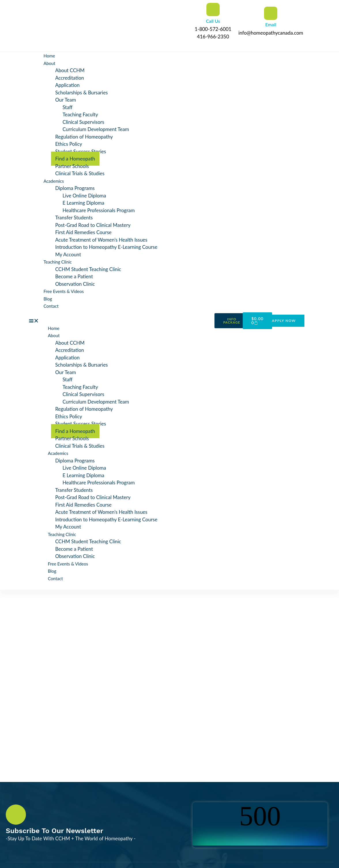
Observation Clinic (75, 284)
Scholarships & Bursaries (82, 93)
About (49, 63)
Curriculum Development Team (96, 129)
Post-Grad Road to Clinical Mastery (93, 225)
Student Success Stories (81, 151)
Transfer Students (74, 218)
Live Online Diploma (84, 196)
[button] (120, 321)
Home (49, 56)
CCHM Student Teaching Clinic (88, 269)
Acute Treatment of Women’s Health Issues (101, 240)
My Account (68, 254)
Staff (68, 107)
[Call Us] (213, 10)
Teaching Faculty (80, 114)
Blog (48, 299)
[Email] (271, 13)
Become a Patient (74, 276)
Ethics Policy (69, 144)
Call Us (213, 21)
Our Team (66, 100)
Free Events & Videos (64, 291)
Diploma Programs (75, 188)
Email (271, 24)
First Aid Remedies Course (84, 232)
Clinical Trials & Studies (80, 173)
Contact (51, 306)
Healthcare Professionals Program (99, 210)
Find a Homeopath (75, 159)
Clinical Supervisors (83, 122)
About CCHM (70, 70)
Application (68, 85)
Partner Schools (72, 166)
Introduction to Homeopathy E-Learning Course (106, 247)
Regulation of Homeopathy (84, 137)
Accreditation (70, 78)
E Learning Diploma (83, 203)
